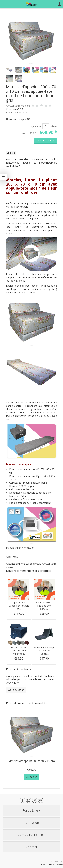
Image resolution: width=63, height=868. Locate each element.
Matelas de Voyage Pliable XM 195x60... (44, 651)
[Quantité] (46, 126)
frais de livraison (56, 861)
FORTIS (23, 112)
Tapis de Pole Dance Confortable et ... (19, 606)
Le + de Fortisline (32, 835)
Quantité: (36, 126)
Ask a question (16, 690)
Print (11, 153)
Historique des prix (18, 119)
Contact (32, 847)
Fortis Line (32, 810)
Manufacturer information (20, 548)
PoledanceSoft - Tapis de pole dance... (44, 606)
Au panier (32, 777)
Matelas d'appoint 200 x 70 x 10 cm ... (32, 763)
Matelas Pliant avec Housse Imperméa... (19, 651)
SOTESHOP (58, 865)
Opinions (12, 556)
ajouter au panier (45, 140)
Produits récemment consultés (26, 703)
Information (32, 823)
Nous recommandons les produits (29, 571)
